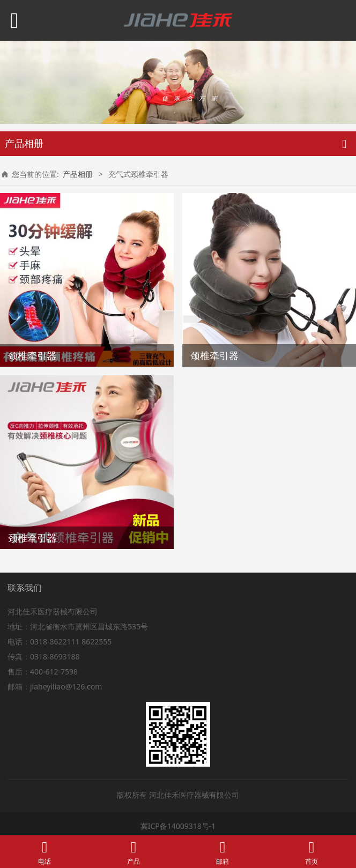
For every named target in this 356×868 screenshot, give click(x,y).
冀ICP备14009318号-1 (178, 826)
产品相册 (78, 174)
